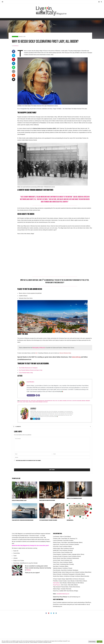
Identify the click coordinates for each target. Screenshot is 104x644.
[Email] (37, 395)
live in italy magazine (77, 401)
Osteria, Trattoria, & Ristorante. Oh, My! (19, 501)
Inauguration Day (48, 401)
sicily (21, 402)
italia (54, 401)
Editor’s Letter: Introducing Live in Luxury (74, 498)
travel (30, 402)
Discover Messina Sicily (65, 353)
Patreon (29, 570)
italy (56, 401)
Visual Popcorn (57, 585)
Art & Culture (15, 37)
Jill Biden (60, 401)
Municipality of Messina (39, 348)
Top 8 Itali (21, 368)
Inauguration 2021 (40, 401)
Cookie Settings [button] (92, 642)
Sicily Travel (26, 402)
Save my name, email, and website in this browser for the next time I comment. (28, 461)
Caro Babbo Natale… (70, 520)
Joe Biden (64, 401)
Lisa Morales (16, 46)
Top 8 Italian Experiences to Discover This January (48, 520)
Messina (83, 401)
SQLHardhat (56, 583)
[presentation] (24, 465)
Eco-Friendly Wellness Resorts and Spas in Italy (31, 370)
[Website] (39, 395)
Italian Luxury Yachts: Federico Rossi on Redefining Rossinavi (23, 520)
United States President (38, 402)
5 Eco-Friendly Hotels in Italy (26, 373)
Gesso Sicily (33, 401)
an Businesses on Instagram (31, 368)
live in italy (69, 401)
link (36, 353)
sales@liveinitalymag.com (63, 594)
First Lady (28, 401)
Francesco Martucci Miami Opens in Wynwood (47, 500)
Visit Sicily (45, 402)
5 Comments (17, 427)
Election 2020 (23, 401)
